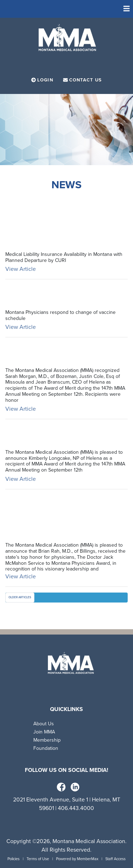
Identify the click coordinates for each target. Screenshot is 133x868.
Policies (13, 859)
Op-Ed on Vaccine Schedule (50, 296)
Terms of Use (38, 859)
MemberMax (88, 859)
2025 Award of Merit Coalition (58, 354)
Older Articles (20, 597)
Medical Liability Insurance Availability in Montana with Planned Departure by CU (64, 221)
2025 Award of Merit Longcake (58, 436)
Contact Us (82, 80)
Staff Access (115, 859)
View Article (21, 269)
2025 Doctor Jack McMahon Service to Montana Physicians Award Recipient (59, 518)
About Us (44, 724)
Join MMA (44, 732)
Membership (47, 740)
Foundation (46, 748)
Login (43, 80)
